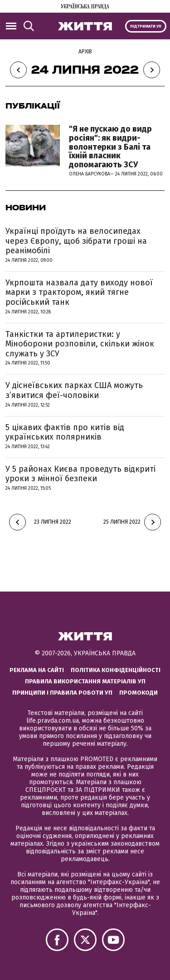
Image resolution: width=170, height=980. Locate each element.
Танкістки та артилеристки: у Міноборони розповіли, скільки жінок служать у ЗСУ (80, 344)
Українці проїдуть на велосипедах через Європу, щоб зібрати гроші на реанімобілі (76, 241)
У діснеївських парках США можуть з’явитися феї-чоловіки (74, 390)
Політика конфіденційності (116, 670)
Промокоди (138, 693)
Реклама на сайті (37, 670)
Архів (85, 52)
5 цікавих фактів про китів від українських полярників (65, 432)
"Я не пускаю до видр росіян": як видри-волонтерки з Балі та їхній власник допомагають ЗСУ (110, 147)
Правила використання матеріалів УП (85, 681)
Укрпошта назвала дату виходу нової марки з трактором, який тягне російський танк (79, 292)
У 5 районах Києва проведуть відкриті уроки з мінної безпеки (80, 474)
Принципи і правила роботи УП (62, 693)
